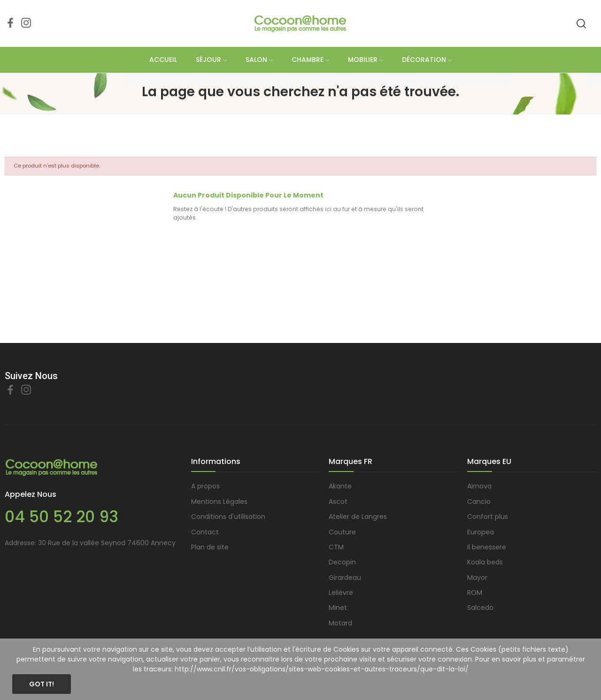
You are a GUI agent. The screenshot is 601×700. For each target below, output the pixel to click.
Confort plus (488, 517)
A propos (205, 486)
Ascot (338, 502)
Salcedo (480, 608)
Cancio (479, 502)
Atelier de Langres (358, 517)
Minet (338, 608)
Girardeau (345, 578)
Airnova (479, 486)
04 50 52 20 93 (62, 517)
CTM (336, 547)
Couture (342, 532)
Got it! (42, 684)
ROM (475, 593)
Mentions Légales (219, 502)
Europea (481, 532)
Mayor (477, 578)
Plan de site (210, 547)
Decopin (342, 562)
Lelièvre (341, 593)
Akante (340, 486)
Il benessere (487, 547)
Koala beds (485, 562)
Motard (340, 623)
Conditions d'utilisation (228, 517)
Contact (205, 532)
